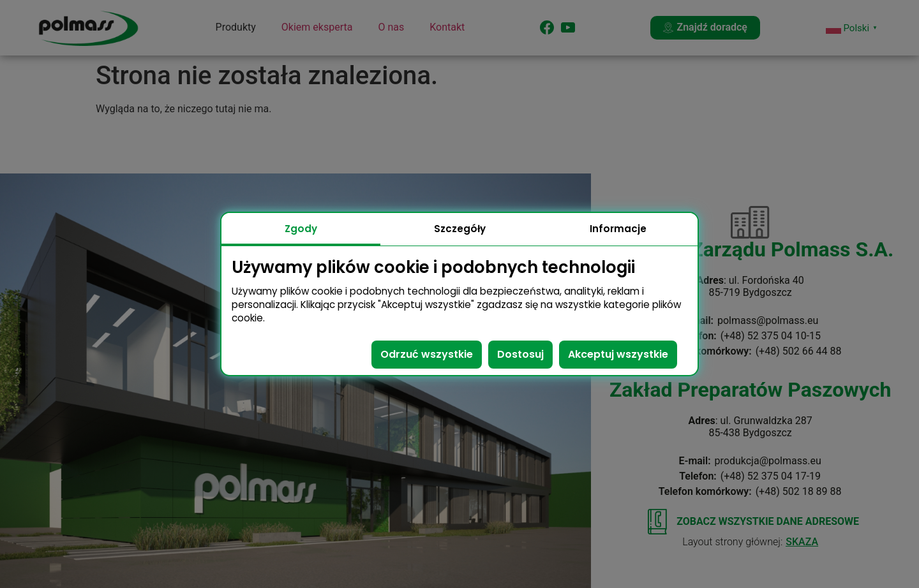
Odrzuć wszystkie (427, 354)
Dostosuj (520, 354)
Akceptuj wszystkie (618, 354)
